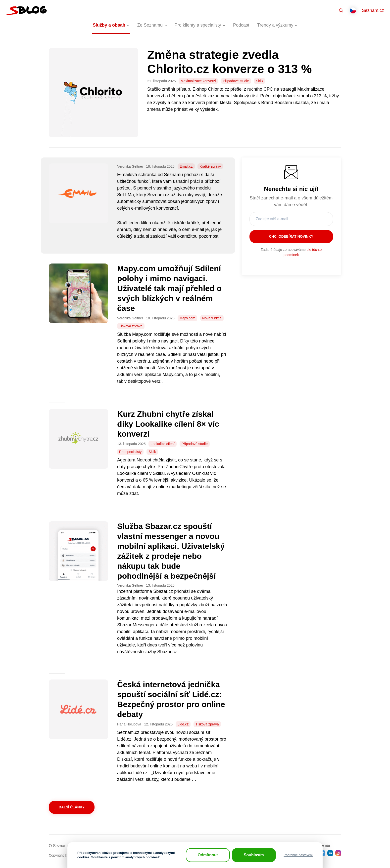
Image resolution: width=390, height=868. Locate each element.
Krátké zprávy (210, 166)
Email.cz (186, 166)
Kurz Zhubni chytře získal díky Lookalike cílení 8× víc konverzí (168, 424)
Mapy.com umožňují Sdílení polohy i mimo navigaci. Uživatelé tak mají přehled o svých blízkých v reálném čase (169, 288)
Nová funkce (212, 318)
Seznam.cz (373, 10)
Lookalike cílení (163, 444)
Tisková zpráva (131, 326)
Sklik (260, 81)
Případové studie (236, 81)
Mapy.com (188, 318)
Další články (72, 807)
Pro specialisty (130, 452)
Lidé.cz (183, 724)
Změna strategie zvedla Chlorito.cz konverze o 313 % (231, 62)
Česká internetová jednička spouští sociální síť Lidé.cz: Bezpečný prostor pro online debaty (171, 699)
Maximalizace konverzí (198, 81)
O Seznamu (59, 846)
